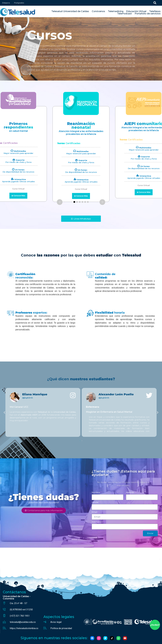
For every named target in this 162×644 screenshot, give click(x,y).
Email (95, 512)
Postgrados (19, 3)
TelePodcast (124, 14)
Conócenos (98, 11)
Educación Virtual (136, 11)
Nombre (96, 493)
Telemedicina (116, 11)
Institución (97, 522)
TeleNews (155, 11)
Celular (95, 502)
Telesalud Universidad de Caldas (70, 11)
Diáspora (6, 3)
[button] (4, 412)
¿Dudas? (155, 625)
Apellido (130, 493)
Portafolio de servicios (148, 14)
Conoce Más (82, 196)
